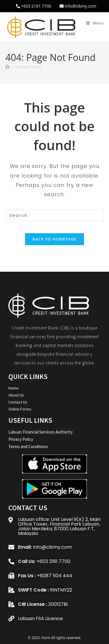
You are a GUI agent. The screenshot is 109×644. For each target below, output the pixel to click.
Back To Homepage (54, 239)
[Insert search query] (55, 215)
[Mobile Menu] (95, 23)
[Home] (7, 67)
